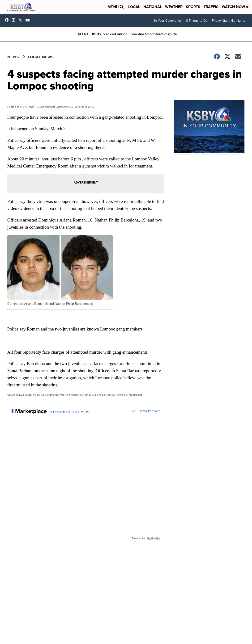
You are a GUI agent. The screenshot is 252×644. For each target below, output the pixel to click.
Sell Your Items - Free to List (69, 412)
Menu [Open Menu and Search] (115, 7)
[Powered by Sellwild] (154, 538)
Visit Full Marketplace (145, 411)
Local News (41, 57)
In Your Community (168, 21)
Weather (174, 7)
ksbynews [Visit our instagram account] (15, 20)
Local (134, 7)
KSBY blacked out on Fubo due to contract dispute (134, 34)
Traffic (211, 7)
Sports (193, 7)
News (13, 57)
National (153, 7)
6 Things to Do (197, 21)
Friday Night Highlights (229, 21)
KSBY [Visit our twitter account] (21, 20)
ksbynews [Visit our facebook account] (8, 20)
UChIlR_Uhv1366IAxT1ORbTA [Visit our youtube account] (29, 20)
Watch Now (235, 7)
